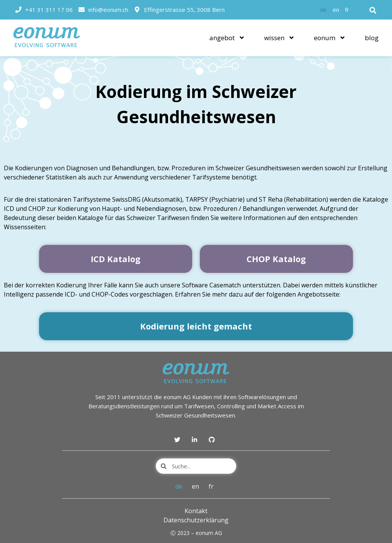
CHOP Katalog (276, 259)
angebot (227, 38)
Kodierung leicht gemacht (196, 326)
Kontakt (196, 511)
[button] (373, 10)
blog (372, 38)
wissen (279, 38)
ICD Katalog (116, 259)
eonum (330, 38)
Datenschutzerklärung (196, 520)
